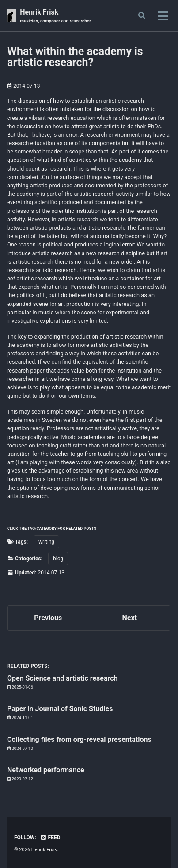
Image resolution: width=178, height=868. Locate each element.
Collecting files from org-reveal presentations (79, 739)
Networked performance (46, 770)
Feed (50, 838)
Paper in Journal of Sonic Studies (60, 709)
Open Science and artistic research (62, 678)
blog (58, 559)
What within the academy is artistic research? (75, 57)
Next (130, 618)
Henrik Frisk (55, 16)
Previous (48, 618)
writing (46, 542)
